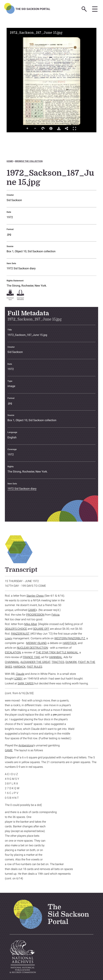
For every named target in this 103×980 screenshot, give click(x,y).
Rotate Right (43, 128)
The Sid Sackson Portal (33, 9)
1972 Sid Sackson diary (21, 268)
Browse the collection (29, 161)
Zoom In (27, 128)
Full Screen (74, 128)
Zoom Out (35, 128)
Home (10, 161)
